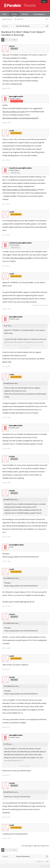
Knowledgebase (39, 14)
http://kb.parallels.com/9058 (21, 258)
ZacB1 (12, 131)
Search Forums (7, 19)
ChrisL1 (12, 614)
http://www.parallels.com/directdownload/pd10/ (20, 118)
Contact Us (40, 861)
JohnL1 (12, 46)
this (12, 557)
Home (5, 14)
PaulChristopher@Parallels (20, 168)
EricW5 (12, 456)
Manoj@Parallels (16, 96)
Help (47, 861)
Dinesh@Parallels (16, 545)
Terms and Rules (44, 866)
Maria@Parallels (16, 317)
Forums (14, 14)
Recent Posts (19, 19)
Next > (15, 40)
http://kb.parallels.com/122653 (14, 112)
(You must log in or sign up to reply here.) (35, 846)
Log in (44, 1)
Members (25, 14)
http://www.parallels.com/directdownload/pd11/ (20, 190)
